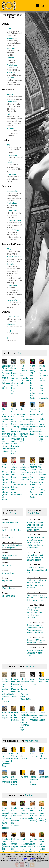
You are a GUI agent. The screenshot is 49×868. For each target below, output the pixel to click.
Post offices (15, 205)
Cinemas (15, 81)
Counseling (15, 178)
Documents (15, 214)
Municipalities (15, 196)
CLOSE (25, 865)
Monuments (15, 42)
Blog (15, 332)
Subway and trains (15, 259)
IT (46, 6)
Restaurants (15, 107)
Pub (15, 120)
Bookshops (15, 68)
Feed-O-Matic (15, 235)
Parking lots (15, 303)
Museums (15, 52)
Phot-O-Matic (15, 319)
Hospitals (15, 167)
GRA (15, 252)
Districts (15, 273)
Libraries (15, 60)
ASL (15, 149)
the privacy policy (28, 859)
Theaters (15, 74)
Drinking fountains (15, 224)
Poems (15, 32)
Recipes (15, 97)
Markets (15, 132)
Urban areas (15, 291)
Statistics (15, 325)
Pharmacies (15, 157)
